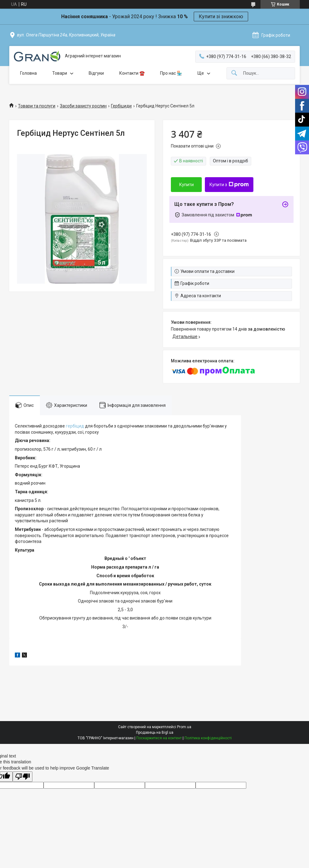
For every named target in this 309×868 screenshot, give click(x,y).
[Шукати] (234, 73)
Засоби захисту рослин (83, 106)
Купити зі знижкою (221, 17)
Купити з (229, 185)
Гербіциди (121, 106)
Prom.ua (184, 727)
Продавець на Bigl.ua (155, 732)
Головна (28, 73)
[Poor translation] (23, 777)
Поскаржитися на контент (159, 738)
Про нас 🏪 (171, 73)
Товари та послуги (37, 106)
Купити (186, 185)
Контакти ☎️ (132, 73)
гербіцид (75, 426)
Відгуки (96, 73)
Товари (60, 73)
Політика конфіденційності (208, 738)
